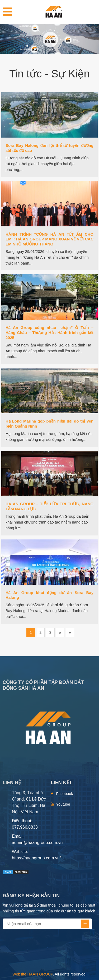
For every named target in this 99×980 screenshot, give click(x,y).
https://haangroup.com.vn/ (36, 858)
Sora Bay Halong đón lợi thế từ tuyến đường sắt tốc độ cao (49, 148)
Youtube (63, 804)
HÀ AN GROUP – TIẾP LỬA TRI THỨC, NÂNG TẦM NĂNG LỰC (49, 506)
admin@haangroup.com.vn (37, 843)
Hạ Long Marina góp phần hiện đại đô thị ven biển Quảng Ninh (49, 424)
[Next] (60, 632)
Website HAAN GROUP (33, 974)
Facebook (65, 794)
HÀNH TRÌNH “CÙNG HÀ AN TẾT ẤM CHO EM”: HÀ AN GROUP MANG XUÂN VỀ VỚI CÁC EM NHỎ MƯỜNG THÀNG (49, 239)
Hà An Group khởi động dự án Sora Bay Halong (49, 595)
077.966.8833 (25, 827)
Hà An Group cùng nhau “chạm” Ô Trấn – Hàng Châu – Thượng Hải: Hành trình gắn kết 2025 (49, 333)
